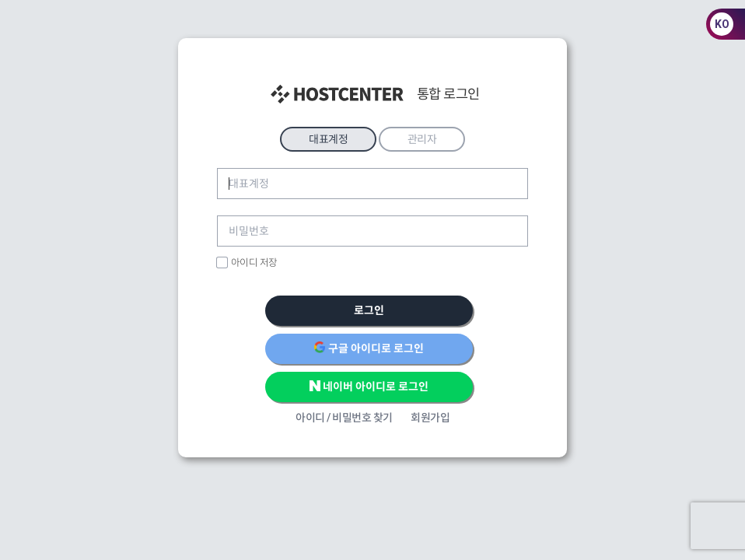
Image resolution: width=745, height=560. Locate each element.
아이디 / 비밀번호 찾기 (344, 418)
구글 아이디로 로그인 (369, 348)
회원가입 (430, 418)
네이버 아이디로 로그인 (369, 386)
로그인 (369, 310)
